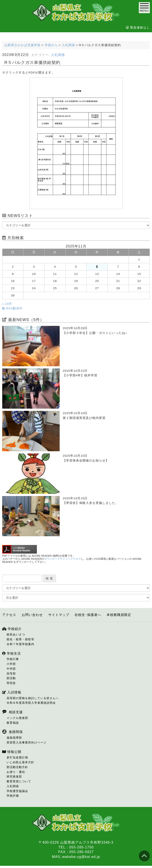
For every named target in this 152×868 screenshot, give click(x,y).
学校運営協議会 (17, 791)
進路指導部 (14, 738)
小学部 (11, 664)
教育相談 (13, 723)
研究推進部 (14, 777)
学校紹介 (12, 629)
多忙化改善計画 (17, 757)
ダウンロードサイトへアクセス (63, 559)
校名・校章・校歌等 (20, 639)
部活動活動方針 (17, 767)
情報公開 (12, 752)
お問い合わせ (32, 615)
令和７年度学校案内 (20, 644)
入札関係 (58, 55)
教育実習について (19, 781)
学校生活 (12, 653)
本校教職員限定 (119, 615)
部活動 (11, 678)
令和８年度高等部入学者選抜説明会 (31, 703)
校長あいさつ (16, 634)
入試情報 (12, 692)
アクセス (9, 615)
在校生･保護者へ (88, 615)
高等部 (11, 674)
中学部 (11, 669)
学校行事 (13, 659)
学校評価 (13, 796)
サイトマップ (59, 615)
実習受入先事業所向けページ (27, 743)
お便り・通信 (16, 772)
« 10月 (7, 304)
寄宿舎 (11, 683)
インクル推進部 (17, 718)
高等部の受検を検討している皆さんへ (33, 698)
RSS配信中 (13, 308)
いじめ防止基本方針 (20, 762)
